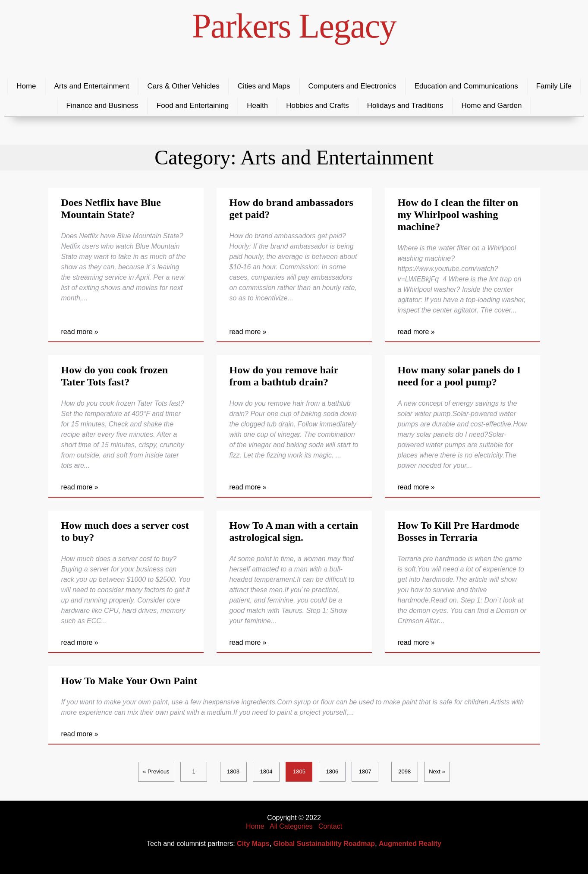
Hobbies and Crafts (318, 106)
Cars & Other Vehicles (183, 86)
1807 (365, 771)
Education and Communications (466, 86)
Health (257, 106)
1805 (299, 771)
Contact (330, 826)
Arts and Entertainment (92, 86)
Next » (437, 771)
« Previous (156, 771)
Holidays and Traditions (405, 106)
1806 (332, 771)
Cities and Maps (264, 86)
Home (26, 86)
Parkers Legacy (294, 26)
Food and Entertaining (193, 106)
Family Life (554, 86)
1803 (233, 771)
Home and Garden (492, 106)
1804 (266, 771)
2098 (404, 771)
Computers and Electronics (352, 86)
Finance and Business (102, 106)
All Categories (291, 826)
